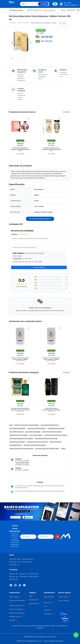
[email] (46, 537)
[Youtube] (25, 586)
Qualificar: (15, 234)
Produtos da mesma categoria (27, 372)
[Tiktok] (20, 586)
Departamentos (17, 10)
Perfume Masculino (36, 23)
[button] (12, 43)
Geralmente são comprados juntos (30, 321)
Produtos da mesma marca (25, 112)
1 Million (54, 23)
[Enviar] (58, 537)
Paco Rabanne (47, 23)
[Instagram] (16, 586)
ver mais (67, 112)
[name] (28, 537)
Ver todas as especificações (40, 219)
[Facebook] (11, 586)
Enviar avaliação (39, 267)
